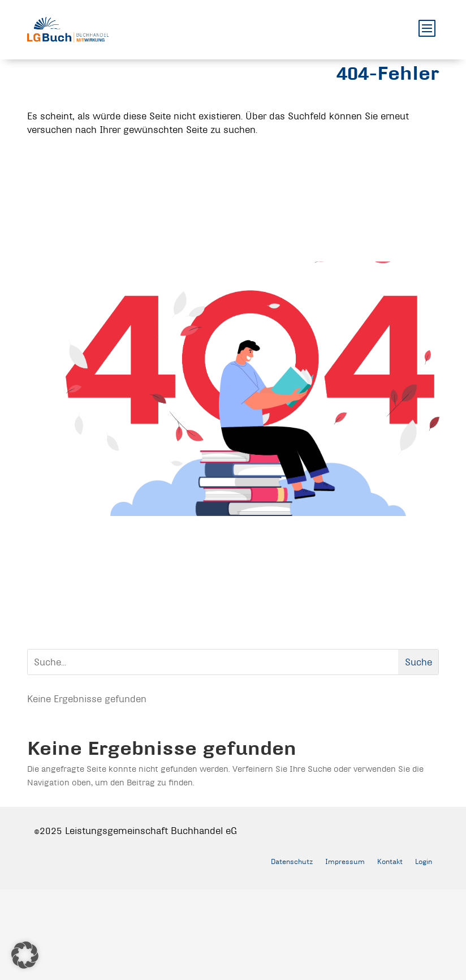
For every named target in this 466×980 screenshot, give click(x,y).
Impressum (345, 861)
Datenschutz (292, 861)
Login (424, 861)
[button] (25, 955)
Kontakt (390, 861)
